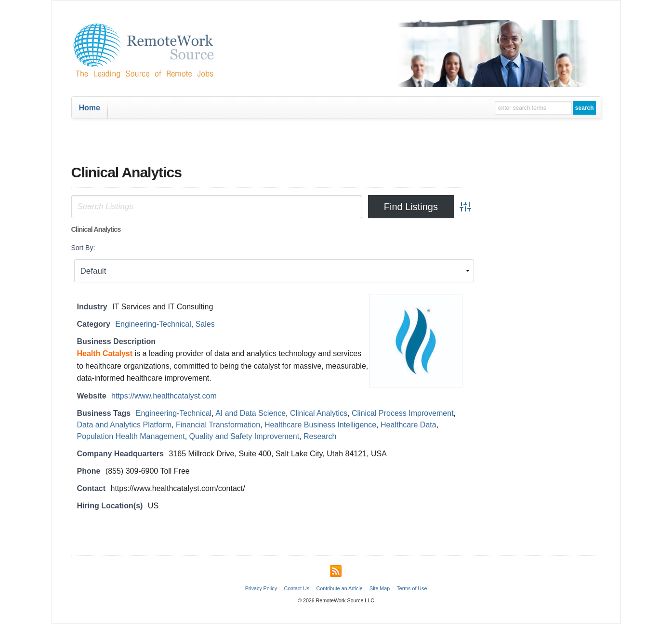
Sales (205, 324)
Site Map (380, 588)
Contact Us (296, 588)
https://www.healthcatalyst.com (164, 396)
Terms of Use (412, 588)
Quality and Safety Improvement (244, 436)
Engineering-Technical (153, 324)
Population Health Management (131, 436)
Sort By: (83, 248)
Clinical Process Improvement (403, 413)
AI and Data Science (250, 413)
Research (320, 436)
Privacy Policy (261, 588)
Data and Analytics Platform (125, 425)
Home (90, 108)
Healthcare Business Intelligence (320, 425)
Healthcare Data (408, 425)
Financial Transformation (218, 425)
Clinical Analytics (319, 413)
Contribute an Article (340, 588)
